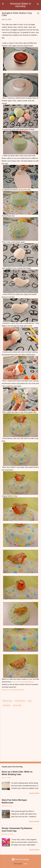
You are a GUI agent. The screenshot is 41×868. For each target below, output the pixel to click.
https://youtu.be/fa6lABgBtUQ (23, 682)
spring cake (17, 705)
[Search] (38, 4)
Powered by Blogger (20, 859)
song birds (7, 705)
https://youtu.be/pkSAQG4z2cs (13, 690)
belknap (25, 864)
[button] (38, 14)
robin (30, 701)
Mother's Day (7, 701)
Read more (34, 793)
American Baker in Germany (21, 5)
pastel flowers (20, 701)
